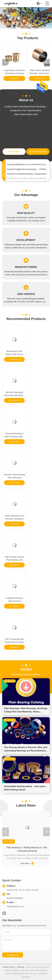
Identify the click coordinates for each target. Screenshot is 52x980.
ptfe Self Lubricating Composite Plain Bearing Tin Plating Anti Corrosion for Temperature (14, 394)
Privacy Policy (9, 967)
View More (27, 863)
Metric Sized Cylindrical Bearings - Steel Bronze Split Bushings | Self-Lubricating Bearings (40, 72)
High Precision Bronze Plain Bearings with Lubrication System (14, 559)
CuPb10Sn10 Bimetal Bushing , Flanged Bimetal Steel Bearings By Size (28, 174)
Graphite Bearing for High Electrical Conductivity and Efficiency (14, 600)
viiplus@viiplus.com (15, 906)
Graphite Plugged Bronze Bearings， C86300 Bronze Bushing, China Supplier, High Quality (28, 170)
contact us (13, 955)
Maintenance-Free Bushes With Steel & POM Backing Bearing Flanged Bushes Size (14, 353)
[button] (19, 25)
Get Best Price (14, 78)
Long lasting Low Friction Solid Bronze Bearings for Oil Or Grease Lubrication (14, 72)
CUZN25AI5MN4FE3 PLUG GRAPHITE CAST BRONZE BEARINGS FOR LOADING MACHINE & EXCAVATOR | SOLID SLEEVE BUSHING (28, 165)
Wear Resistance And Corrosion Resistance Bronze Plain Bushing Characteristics (14, 517)
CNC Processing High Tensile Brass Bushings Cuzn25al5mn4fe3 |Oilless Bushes (14, 641)
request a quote (38, 152)
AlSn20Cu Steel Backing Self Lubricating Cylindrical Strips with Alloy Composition (14, 476)
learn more (14, 152)
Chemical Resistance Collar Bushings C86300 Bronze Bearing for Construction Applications (14, 435)
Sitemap (20, 967)
